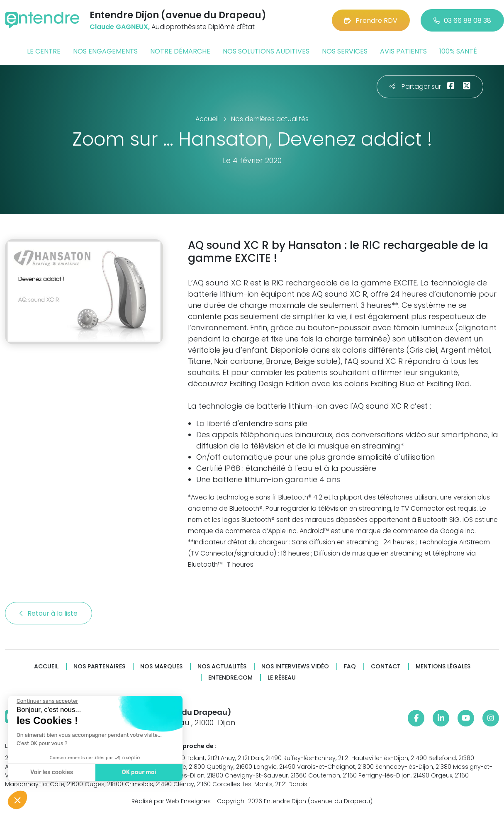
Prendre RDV (371, 21)
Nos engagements (105, 51)
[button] (17, 800)
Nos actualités (222, 667)
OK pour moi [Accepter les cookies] (139, 772)
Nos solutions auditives (266, 51)
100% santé (458, 51)
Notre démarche (180, 51)
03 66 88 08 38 (462, 21)
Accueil (46, 667)
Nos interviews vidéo (295, 667)
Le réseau (282, 678)
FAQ (350, 667)
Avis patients (403, 51)
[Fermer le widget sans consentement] (47, 701)
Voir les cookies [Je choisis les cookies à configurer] (51, 772)
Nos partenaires (99, 667)
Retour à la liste (49, 613)
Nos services (345, 51)
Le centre (44, 51)
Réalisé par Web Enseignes (171, 801)
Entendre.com (230, 678)
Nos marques (161, 667)
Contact (386, 667)
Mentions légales (443, 667)
